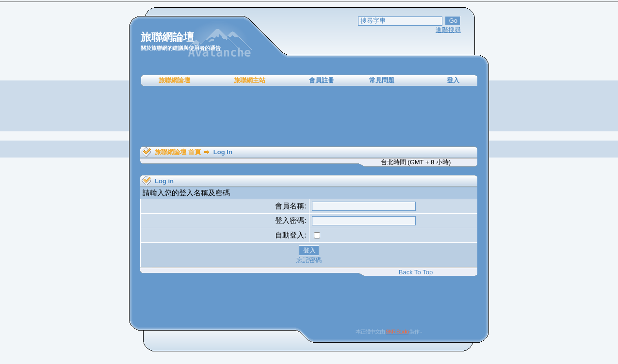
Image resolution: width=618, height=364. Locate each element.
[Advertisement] (309, 116)
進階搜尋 (448, 30)
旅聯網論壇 (174, 80)
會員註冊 (322, 80)
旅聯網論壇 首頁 (178, 152)
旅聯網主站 (250, 80)
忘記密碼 (309, 260)
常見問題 (382, 80)
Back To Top (416, 272)
